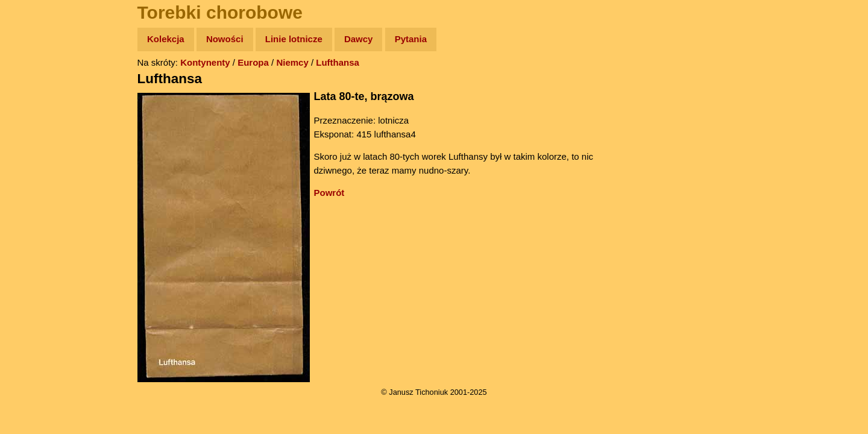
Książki (36, 156)
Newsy (35, 132)
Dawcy (359, 39)
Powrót (329, 193)
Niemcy (292, 62)
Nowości (225, 39)
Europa (253, 62)
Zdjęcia (36, 109)
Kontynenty (205, 62)
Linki (31, 225)
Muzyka (36, 179)
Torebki (36, 249)
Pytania (411, 39)
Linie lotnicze (294, 39)
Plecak (35, 202)
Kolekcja (166, 39)
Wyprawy (40, 86)
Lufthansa (338, 62)
